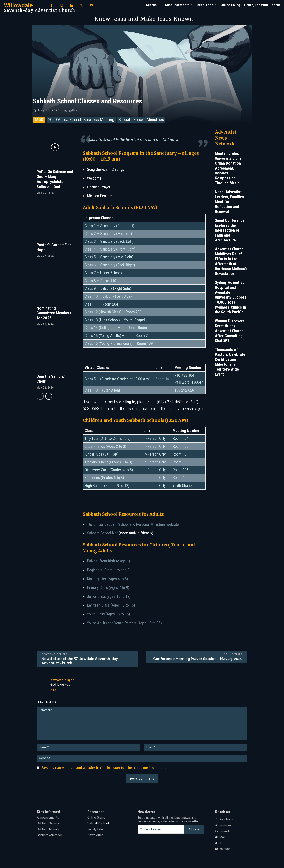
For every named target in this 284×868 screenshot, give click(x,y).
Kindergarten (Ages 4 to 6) (107, 579)
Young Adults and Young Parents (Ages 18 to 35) (124, 623)
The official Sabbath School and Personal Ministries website (133, 525)
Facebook (226, 820)
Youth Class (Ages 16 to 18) (108, 614)
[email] (161, 830)
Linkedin (225, 831)
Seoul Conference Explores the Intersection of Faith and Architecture (230, 230)
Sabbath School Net (102, 533)
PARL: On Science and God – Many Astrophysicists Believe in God (55, 179)
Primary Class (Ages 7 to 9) (108, 588)
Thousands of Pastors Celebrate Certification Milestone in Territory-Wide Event (230, 362)
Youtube (225, 849)
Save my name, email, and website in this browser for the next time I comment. (104, 768)
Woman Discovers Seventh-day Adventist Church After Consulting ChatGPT (230, 331)
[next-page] (49, 397)
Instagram (226, 825)
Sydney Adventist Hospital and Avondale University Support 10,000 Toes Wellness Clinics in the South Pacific (230, 297)
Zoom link (163, 379)
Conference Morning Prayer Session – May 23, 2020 (198, 659)
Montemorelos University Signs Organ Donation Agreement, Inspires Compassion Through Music (228, 168)
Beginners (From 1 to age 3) (109, 570)
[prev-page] (40, 397)
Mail (222, 837)
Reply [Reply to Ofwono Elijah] (53, 690)
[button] (151, 5)
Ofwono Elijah (63, 680)
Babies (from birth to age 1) (108, 561)
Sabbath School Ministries (141, 120)
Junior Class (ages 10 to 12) (109, 597)
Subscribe (194, 829)
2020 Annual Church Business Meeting (81, 120)
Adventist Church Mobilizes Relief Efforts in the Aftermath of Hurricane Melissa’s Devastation (231, 262)
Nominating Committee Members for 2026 (54, 313)
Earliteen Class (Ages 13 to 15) (111, 605)
